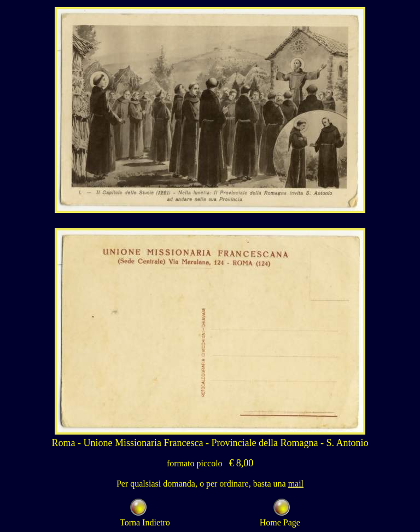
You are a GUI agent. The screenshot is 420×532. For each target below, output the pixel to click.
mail (296, 484)
